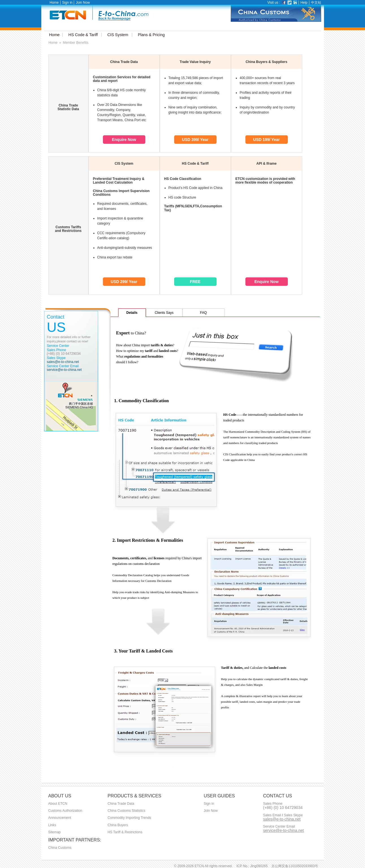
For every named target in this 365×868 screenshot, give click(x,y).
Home (54, 3)
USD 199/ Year (267, 140)
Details (132, 313)
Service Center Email (279, 827)
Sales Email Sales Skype (283, 815)
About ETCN (58, 804)
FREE (195, 282)
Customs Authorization (65, 811)
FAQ (203, 313)
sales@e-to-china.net (63, 362)
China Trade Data (121, 804)
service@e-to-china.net (64, 370)
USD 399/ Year (195, 140)
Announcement (60, 818)
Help (304, 3)
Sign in (67, 3)
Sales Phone (273, 804)
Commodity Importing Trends (129, 818)
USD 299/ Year (124, 282)
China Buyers (118, 825)
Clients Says (164, 313)
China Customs (60, 848)
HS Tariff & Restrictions (125, 832)
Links (52, 825)
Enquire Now (124, 140)
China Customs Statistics (127, 811)
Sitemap (55, 832)
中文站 (316, 3)
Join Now (83, 3)
